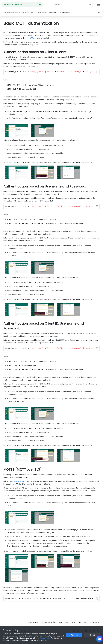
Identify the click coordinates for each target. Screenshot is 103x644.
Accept (74, 635)
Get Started (33, 622)
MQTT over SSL (18, 481)
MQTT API (32, 38)
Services (82, 622)
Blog (73, 622)
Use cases (64, 622)
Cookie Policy (45, 638)
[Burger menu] (98, 5)
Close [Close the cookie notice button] (92, 635)
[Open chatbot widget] (99, 639)
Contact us (95, 622)
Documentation (49, 622)
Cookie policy (11, 630)
